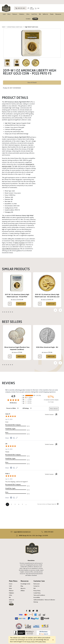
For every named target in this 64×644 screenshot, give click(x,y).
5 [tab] (10, 312)
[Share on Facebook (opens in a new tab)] (11, 438)
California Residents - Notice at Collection (44, 600)
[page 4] (19, 504)
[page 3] (15, 504)
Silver (9, 14)
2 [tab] (5, 312)
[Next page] (26, 504)
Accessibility (37, 597)
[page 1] (7, 504)
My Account (36, 584)
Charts (52, 14)
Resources (58, 14)
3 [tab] (7, 312)
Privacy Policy (37, 591)
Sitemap (36, 602)
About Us (23, 588)
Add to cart (21, 304)
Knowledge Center (25, 584)
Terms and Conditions (39, 595)
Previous (55, 310)
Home (11, 584)
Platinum (15, 14)
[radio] (32, 395)
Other (28, 14)
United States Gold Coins (15, 27)
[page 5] (22, 504)
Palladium (22, 14)
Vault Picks (34, 14)
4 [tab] (9, 312)
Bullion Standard (20, 243)
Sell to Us (45, 14)
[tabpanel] (17, 290)
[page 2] (11, 504)
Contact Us (36, 586)
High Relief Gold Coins (31, 27)
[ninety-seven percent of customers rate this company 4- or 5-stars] (51, 399)
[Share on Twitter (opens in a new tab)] (14, 438)
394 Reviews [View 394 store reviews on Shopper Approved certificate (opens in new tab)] (15, 403)
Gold (4, 14)
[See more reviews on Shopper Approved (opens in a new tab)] (17, 438)
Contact (28, 19)
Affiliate (23, 591)
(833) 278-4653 (20, 8)
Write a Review (54, 409)
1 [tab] (3, 312)
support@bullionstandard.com (11, 249)
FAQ (35, 588)
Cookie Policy (37, 593)
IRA (40, 14)
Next (60, 310)
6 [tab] (12, 312)
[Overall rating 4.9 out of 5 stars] (13, 400)
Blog (22, 586)
